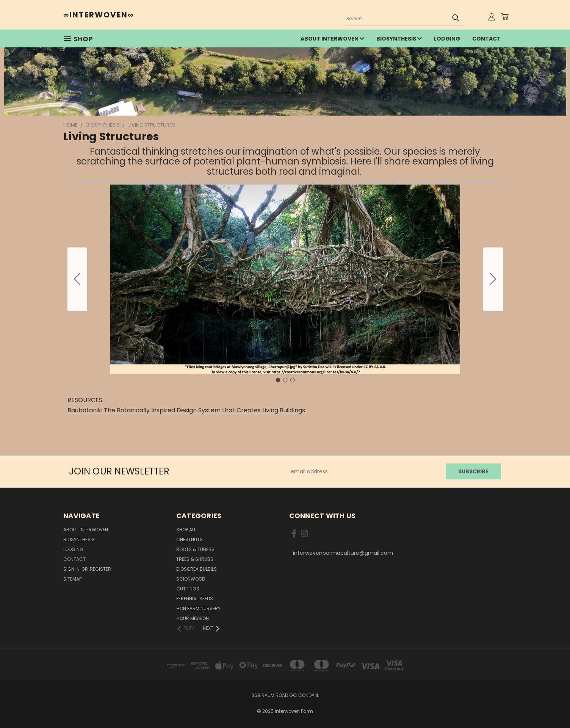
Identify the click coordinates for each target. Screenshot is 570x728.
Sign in (72, 569)
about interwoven (332, 39)
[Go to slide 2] (493, 279)
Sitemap (72, 579)
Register (100, 569)
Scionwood (191, 579)
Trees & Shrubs (195, 559)
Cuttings (188, 589)
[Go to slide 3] (77, 279)
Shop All (186, 530)
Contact (486, 39)
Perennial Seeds (195, 599)
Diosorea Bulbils (197, 569)
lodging (447, 39)
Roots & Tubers (195, 549)
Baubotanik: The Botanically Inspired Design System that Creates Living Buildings (186, 410)
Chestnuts (189, 539)
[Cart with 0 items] (505, 17)
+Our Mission (193, 618)
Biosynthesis (399, 39)
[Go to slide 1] (278, 380)
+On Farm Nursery (198, 608)
